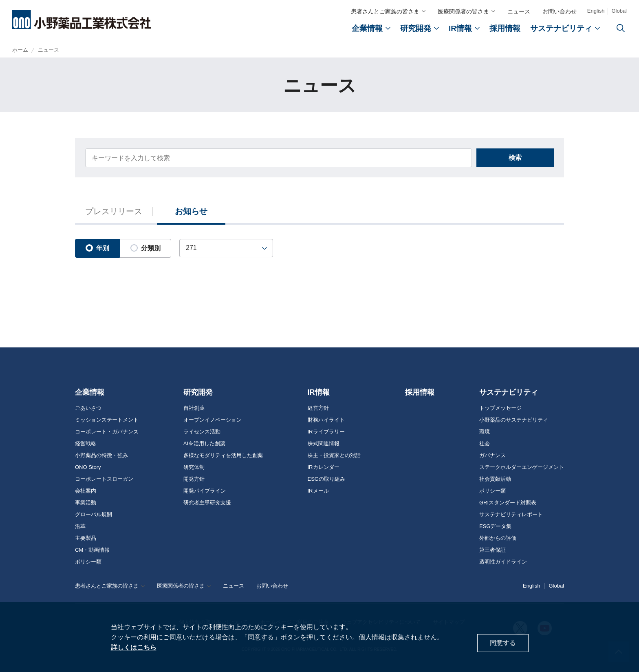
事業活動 (86, 503)
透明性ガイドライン (503, 562)
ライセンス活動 (202, 432)
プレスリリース (114, 214)
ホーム (20, 50)
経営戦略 (86, 444)
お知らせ (191, 214)
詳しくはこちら (134, 647)
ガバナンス (492, 455)
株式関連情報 (324, 444)
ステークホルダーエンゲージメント (522, 467)
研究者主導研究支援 (207, 503)
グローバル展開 (94, 515)
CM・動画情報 (92, 550)
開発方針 (194, 479)
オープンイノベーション (213, 420)
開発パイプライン (205, 491)
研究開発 (198, 392)
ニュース (519, 11)
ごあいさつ (88, 408)
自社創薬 (194, 408)
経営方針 (318, 408)
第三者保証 (492, 550)
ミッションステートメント (107, 420)
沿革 (80, 526)
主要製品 (86, 538)
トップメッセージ (500, 408)
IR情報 (319, 392)
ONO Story (88, 467)
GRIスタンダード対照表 (508, 503)
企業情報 (90, 392)
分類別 (145, 250)
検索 (515, 160)
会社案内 (86, 491)
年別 (97, 250)
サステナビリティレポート (511, 515)
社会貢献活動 (495, 479)
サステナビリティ (509, 392)
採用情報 (420, 392)
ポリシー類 (88, 562)
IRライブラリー (326, 432)
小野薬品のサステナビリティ (514, 420)
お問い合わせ (560, 11)
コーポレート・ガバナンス (107, 432)
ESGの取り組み (326, 479)
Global (619, 11)
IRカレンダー (324, 467)
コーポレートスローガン (104, 479)
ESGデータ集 (495, 526)
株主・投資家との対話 (334, 455)
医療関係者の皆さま (463, 11)
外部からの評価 (498, 538)
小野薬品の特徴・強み (101, 455)
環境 (485, 432)
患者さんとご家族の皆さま (385, 11)
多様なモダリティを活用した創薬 (223, 455)
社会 (485, 444)
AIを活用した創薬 (204, 444)
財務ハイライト (326, 420)
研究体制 (194, 467)
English (596, 11)
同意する (503, 643)
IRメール (318, 491)
